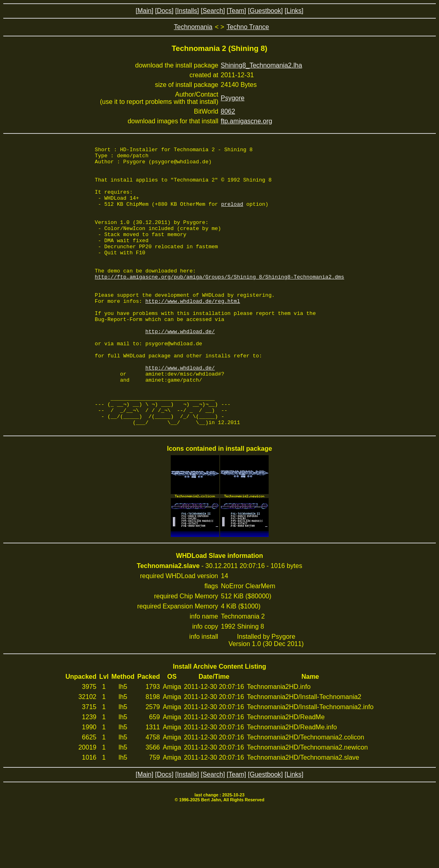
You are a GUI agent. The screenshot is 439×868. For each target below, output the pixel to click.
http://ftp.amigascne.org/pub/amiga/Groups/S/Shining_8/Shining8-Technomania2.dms (219, 303)
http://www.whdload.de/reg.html (193, 332)
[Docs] (164, 11)
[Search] (213, 11)
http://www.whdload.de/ (180, 369)
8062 (228, 111)
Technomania (193, 27)
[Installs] (187, 11)
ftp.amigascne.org (247, 121)
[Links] (294, 11)
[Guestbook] (265, 11)
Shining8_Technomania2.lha (262, 65)
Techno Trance (248, 27)
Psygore (233, 98)
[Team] (236, 11)
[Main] (144, 11)
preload (232, 216)
